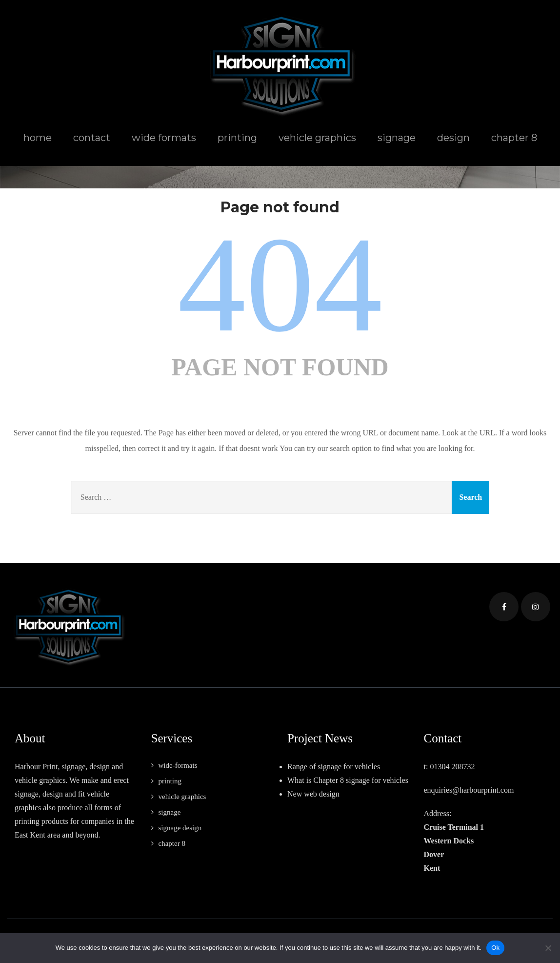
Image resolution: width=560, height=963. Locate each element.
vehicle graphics (317, 138)
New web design (313, 794)
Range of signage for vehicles (334, 767)
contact (92, 138)
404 (280, 284)
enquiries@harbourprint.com (469, 790)
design (453, 138)
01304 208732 (452, 767)
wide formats (164, 138)
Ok (495, 948)
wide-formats (178, 765)
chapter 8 (514, 138)
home (38, 138)
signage (397, 138)
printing (237, 138)
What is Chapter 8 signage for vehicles (348, 780)
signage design (180, 828)
